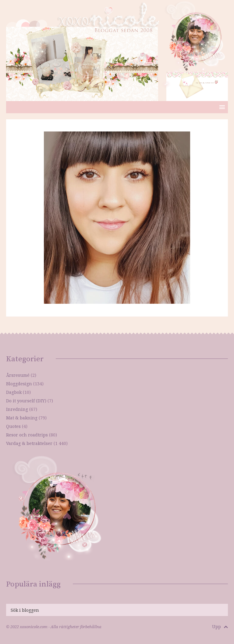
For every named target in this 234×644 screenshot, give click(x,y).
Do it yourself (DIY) (26, 401)
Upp (220, 626)
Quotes (13, 426)
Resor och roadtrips (27, 435)
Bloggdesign (19, 384)
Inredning (17, 409)
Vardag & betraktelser (29, 443)
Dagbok (14, 392)
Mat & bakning (22, 418)
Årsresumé (18, 375)
